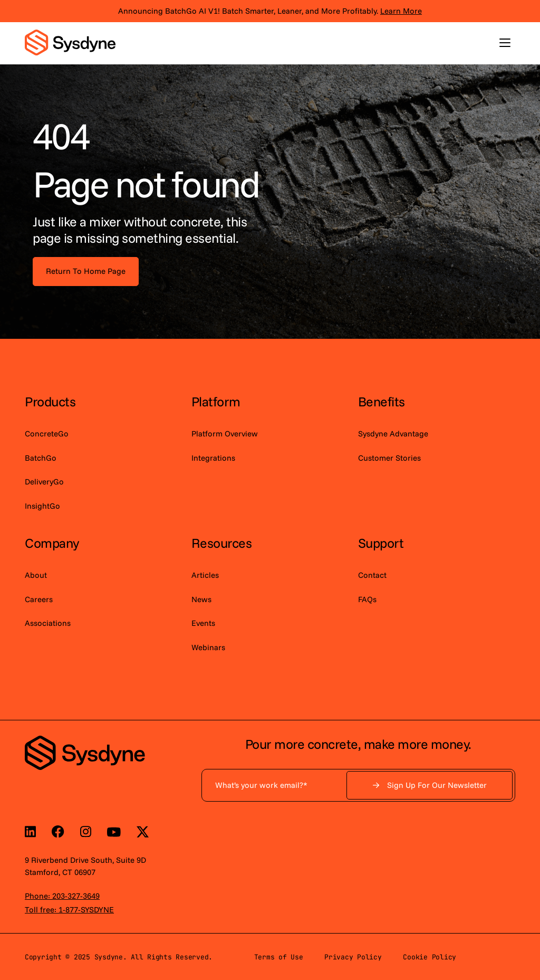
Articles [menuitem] (205, 575)
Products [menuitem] (50, 401)
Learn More (401, 11)
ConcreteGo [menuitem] (47, 434)
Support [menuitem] (381, 543)
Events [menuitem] (203, 623)
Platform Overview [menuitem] (225, 434)
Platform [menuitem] (216, 401)
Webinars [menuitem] (208, 647)
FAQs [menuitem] (367, 599)
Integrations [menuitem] (213, 458)
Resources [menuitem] (222, 543)
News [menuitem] (201, 599)
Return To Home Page (86, 271)
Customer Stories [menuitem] (389, 458)
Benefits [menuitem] (382, 401)
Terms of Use (279, 957)
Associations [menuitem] (48, 623)
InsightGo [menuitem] (42, 506)
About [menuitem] (36, 575)
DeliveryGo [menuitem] (44, 482)
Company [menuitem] (52, 543)
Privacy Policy (353, 957)
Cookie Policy (430, 957)
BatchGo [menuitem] (41, 458)
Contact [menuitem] (372, 575)
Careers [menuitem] (39, 599)
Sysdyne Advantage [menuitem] (393, 434)
